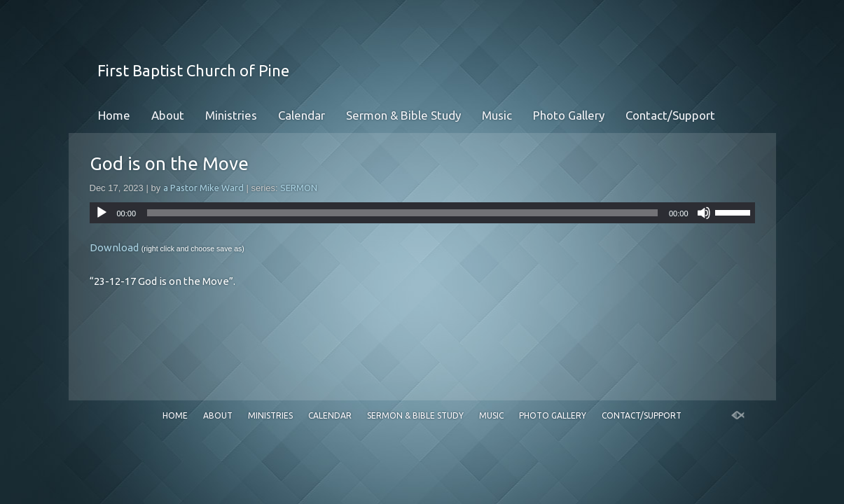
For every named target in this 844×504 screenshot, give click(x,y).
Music (497, 115)
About (168, 115)
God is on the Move (169, 163)
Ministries (231, 115)
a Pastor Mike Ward (203, 188)
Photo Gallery (569, 115)
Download (114, 247)
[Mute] (704, 213)
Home (114, 115)
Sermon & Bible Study (403, 115)
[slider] (402, 213)
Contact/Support (670, 115)
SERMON (299, 188)
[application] (422, 213)
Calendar (302, 115)
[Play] (102, 213)
